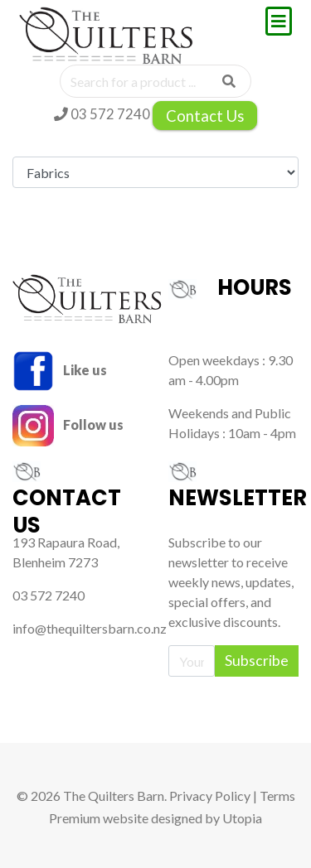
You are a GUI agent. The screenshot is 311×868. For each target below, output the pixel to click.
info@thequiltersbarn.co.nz (90, 628)
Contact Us (205, 116)
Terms (277, 796)
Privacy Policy (210, 796)
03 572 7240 (102, 114)
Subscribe (257, 661)
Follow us (68, 424)
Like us (60, 370)
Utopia (242, 818)
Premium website (99, 818)
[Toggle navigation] (279, 21)
